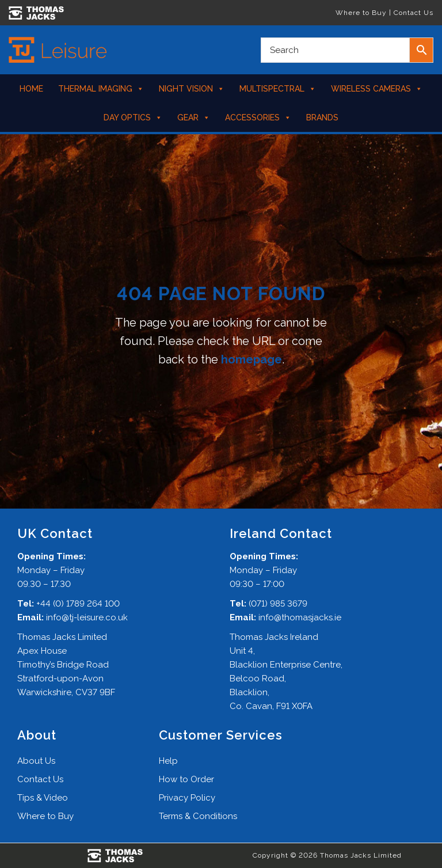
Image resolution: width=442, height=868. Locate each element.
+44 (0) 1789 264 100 (78, 604)
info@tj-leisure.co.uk (87, 617)
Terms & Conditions (198, 816)
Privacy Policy (187, 798)
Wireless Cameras (377, 89)
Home (31, 89)
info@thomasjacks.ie (300, 617)
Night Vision (192, 89)
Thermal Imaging (101, 89)
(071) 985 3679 (278, 604)
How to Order (186, 779)
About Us (36, 761)
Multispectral (278, 89)
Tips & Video (43, 798)
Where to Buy (361, 13)
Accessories (258, 117)
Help (168, 761)
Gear (194, 117)
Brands (322, 117)
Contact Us (414, 13)
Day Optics (133, 117)
